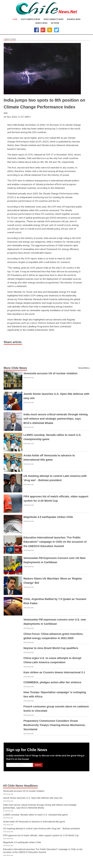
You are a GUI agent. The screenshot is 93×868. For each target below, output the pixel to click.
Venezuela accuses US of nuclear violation (50, 373)
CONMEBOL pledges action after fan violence (52, 682)
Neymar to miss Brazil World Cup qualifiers (51, 648)
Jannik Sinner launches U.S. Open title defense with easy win (33, 798)
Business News (74, 19)
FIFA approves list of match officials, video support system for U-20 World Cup (41, 835)
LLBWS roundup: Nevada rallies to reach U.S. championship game (35, 815)
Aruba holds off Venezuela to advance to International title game (34, 822)
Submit (38, 765)
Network (55, 23)
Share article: (13, 342)
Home (15, 19)
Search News (41, 23)
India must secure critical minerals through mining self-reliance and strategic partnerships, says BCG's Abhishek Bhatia (56, 419)
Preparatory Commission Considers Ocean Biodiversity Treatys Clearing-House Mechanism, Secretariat (54, 725)
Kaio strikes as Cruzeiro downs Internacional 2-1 (54, 672)
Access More (83, 368)
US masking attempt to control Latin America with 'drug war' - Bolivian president (41, 829)
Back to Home (10, 39)
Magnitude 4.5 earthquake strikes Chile (48, 517)
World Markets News (54, 19)
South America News (31, 19)
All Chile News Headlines (20, 786)
